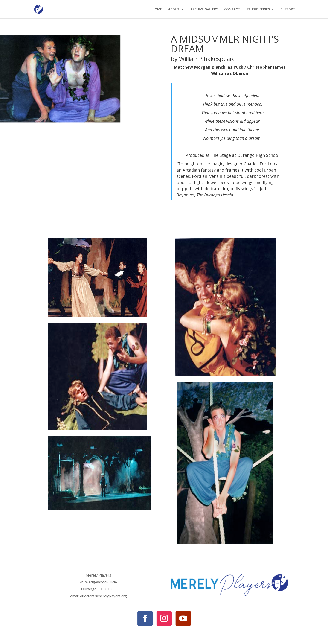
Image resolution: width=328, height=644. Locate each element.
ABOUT (174, 9)
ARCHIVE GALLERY (204, 9)
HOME (157, 9)
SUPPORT (288, 9)
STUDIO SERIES (258, 9)
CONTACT (232, 9)
